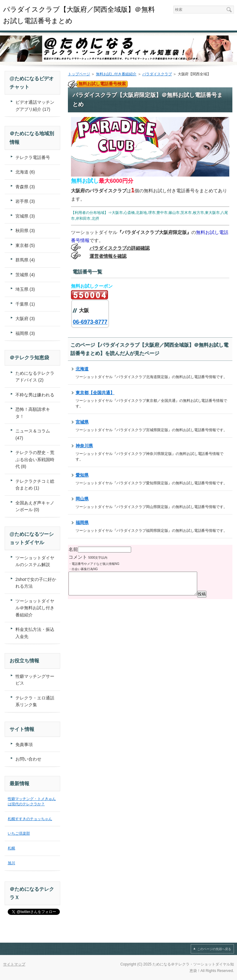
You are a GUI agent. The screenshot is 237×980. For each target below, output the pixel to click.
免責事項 (24, 744)
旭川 (11, 863)
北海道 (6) (25, 172)
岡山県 (82, 499)
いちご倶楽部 (19, 833)
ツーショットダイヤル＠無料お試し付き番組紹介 (35, 608)
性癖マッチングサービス (35, 680)
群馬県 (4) (25, 260)
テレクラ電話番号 (33, 157)
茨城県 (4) (25, 275)
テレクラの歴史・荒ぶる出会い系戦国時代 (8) (35, 459)
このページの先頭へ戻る (214, 949)
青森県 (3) (25, 187)
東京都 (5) (25, 245)
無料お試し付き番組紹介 (116, 74)
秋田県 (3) (25, 231)
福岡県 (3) (25, 333)
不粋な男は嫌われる (35, 395)
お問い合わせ (28, 759)
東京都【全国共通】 (95, 393)
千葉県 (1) (25, 304)
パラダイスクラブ (157, 74)
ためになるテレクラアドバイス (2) (35, 377)
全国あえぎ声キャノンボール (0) (35, 506)
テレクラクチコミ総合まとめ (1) (35, 485)
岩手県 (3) (25, 201)
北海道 (82, 369)
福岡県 (82, 523)
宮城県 (82, 422)
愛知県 (82, 475)
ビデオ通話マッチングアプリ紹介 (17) (35, 106)
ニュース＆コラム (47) (33, 434)
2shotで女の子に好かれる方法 (36, 583)
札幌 (11, 848)
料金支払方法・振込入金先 (35, 633)
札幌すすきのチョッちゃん (30, 819)
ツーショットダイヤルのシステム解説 (35, 561)
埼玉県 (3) (25, 289)
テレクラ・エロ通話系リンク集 (35, 701)
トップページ (79, 74)
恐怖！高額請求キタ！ (33, 413)
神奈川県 (84, 446)
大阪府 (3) (25, 319)
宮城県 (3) (25, 216)
